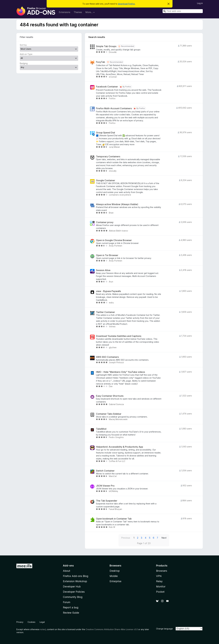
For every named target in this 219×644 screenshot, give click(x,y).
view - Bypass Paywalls (108, 291)
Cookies (31, 622)
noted (43, 629)
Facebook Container (107, 87)
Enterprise (115, 581)
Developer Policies (74, 592)
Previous (126, 538)
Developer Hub (72, 586)
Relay (159, 581)
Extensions (65, 12)
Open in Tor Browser (107, 255)
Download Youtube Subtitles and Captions (119, 336)
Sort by (23, 45)
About (67, 571)
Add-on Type (26, 54)
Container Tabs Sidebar (109, 414)
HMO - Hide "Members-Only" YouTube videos (120, 372)
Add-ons (68, 566)
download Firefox (126, 4)
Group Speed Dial (105, 133)
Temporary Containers (108, 157)
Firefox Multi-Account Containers (114, 108)
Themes (78, 12)
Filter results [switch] (26, 37)
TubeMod (101, 429)
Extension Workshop (75, 581)
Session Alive (103, 270)
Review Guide (71, 613)
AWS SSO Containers (107, 357)
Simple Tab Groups (106, 46)
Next (164, 538)
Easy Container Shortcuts (110, 396)
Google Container (106, 180)
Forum (67, 602)
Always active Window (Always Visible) (117, 204)
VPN (159, 576)
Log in (200, 3)
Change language (164, 629)
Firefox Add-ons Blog (76, 576)
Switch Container (105, 471)
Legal (42, 622)
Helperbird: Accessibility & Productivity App (120, 447)
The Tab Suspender (107, 501)
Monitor (161, 586)
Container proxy (105, 222)
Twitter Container (105, 312)
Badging (24, 63)
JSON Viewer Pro (105, 486)
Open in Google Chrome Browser (114, 240)
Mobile (114, 576)
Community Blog (73, 597)
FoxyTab (101, 62)
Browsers (162, 571)
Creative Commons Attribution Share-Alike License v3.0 (112, 629)
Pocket (160, 592)
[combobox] (183, 11)
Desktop (115, 571)
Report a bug (71, 607)
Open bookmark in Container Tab (114, 519)
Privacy (20, 622)
